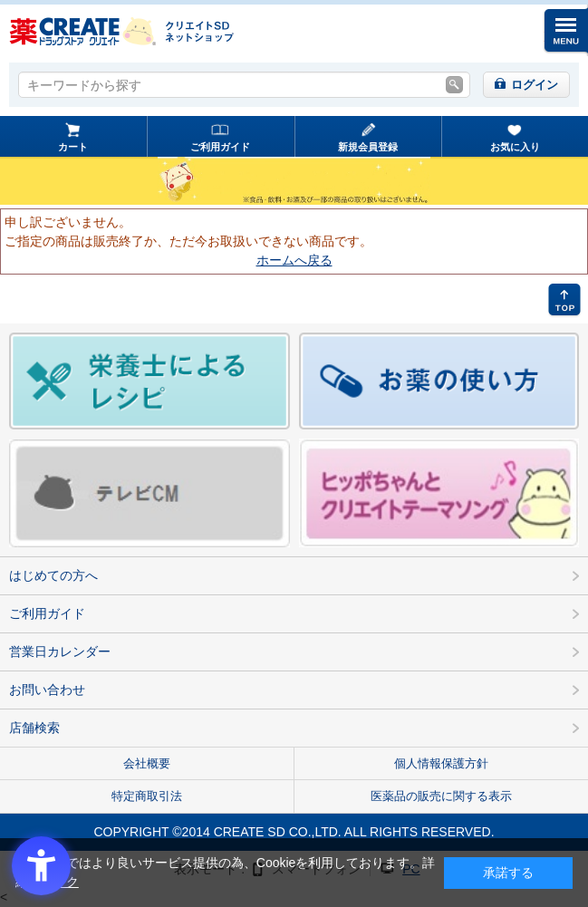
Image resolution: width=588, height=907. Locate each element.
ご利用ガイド (220, 147)
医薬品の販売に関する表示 (441, 796)
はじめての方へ (53, 575)
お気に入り (515, 147)
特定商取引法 (147, 796)
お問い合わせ (47, 690)
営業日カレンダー (60, 651)
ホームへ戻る (294, 260)
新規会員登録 (368, 147)
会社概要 (147, 763)
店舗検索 (34, 728)
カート (73, 147)
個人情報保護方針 (441, 763)
